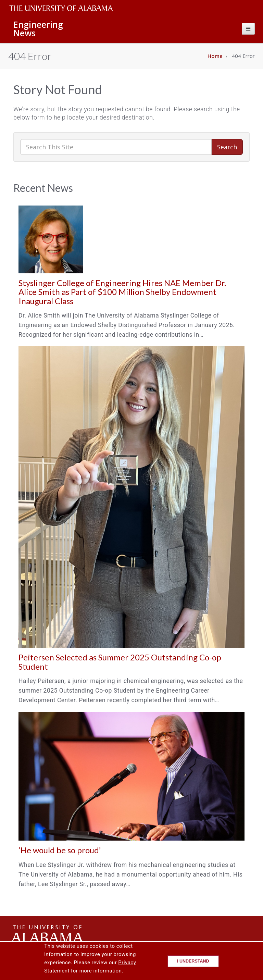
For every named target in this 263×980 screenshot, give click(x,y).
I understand (193, 961)
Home (215, 56)
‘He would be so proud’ (60, 850)
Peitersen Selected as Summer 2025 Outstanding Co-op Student (120, 662)
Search (227, 147)
